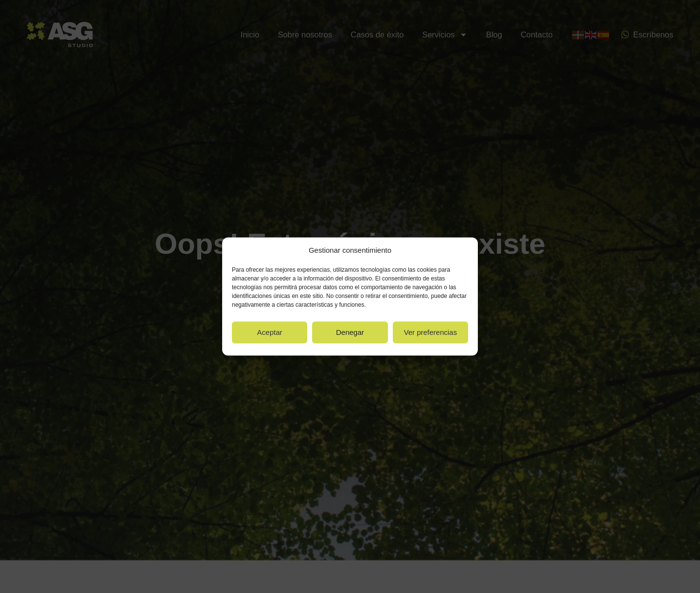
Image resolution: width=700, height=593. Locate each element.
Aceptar (270, 332)
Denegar (350, 332)
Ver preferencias (430, 332)
